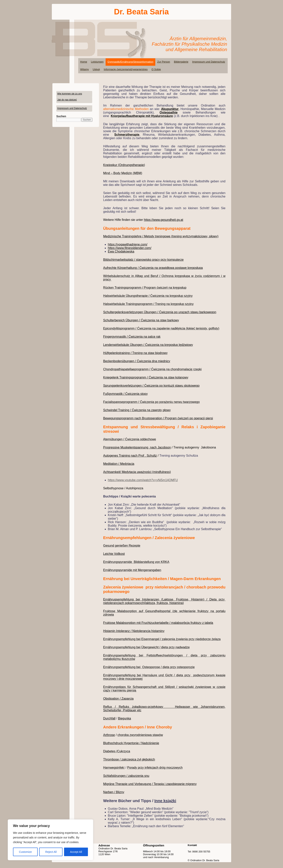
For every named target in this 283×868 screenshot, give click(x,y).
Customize (25, 852)
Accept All (76, 852)
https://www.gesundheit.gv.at (163, 220)
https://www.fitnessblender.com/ (130, 248)
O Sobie (156, 69)
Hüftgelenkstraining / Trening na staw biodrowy (135, 353)
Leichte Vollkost (114, 554)
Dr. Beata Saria (141, 12)
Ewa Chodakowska (121, 251)
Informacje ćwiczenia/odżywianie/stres (126, 69)
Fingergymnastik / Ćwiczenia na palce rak (132, 337)
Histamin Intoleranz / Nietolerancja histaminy (134, 631)
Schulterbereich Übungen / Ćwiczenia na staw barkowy (141, 320)
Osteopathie (168, 112)
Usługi (96, 69)
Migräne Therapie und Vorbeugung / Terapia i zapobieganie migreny (150, 784)
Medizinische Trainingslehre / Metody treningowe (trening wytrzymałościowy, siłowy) (161, 236)
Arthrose (109, 735)
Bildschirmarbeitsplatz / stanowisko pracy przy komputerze (143, 260)
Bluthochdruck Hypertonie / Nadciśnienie (131, 743)
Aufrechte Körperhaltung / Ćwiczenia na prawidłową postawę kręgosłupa (153, 268)
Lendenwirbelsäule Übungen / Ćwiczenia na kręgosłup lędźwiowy (148, 345)
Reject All (51, 852)
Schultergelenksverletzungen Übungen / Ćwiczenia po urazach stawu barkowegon (160, 312)
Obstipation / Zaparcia (118, 699)
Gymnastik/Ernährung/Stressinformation (130, 62)
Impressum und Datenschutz (209, 62)
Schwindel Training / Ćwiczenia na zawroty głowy (137, 410)
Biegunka (125, 718)
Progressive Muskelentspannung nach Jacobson (137, 447)
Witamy (84, 69)
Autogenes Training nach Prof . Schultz (130, 456)
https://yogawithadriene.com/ (128, 244)
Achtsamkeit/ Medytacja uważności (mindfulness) (137, 472)
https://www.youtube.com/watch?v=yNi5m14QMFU (143, 480)
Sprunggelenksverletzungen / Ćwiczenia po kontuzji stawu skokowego (151, 386)
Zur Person (164, 62)
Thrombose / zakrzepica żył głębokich (129, 759)
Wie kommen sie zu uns (70, 94)
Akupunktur (170, 109)
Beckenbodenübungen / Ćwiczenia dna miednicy (137, 361)
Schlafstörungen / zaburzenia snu (126, 776)
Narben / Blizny (114, 792)
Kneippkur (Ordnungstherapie (124, 165)
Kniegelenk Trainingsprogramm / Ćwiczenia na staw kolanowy (146, 377)
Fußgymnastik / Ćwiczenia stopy (125, 394)
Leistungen (97, 62)
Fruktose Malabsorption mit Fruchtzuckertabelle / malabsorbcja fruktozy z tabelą (158, 623)
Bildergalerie (181, 62)
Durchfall (109, 718)
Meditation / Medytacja (119, 464)
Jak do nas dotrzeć (67, 100)
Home (84, 62)
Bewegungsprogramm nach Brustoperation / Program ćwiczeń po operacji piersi (158, 418)
